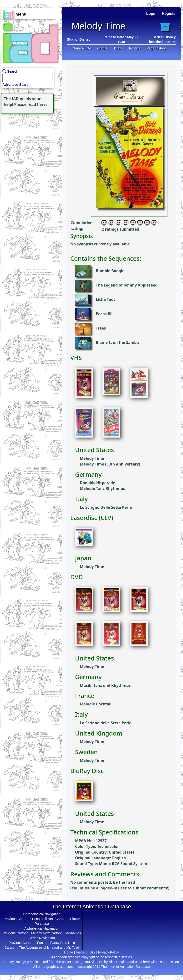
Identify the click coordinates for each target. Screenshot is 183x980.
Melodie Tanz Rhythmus (102, 488)
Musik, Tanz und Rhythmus (105, 685)
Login (152, 14)
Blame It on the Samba (117, 342)
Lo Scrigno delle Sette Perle (106, 723)
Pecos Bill (105, 314)
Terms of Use (86, 952)
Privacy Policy (109, 952)
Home (69, 952)
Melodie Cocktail (96, 704)
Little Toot (105, 299)
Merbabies (73, 933)
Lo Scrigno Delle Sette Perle (106, 507)
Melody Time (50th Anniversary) (110, 464)
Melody (37, 933)
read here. (37, 104)
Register (169, 14)
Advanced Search (16, 85)
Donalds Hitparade (98, 483)
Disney (85, 39)
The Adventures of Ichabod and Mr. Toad (49, 948)
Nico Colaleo (118, 962)
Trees (101, 328)
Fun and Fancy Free (52, 943)
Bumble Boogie (110, 271)
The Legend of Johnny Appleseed (127, 285)
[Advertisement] (30, 145)
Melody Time (92, 458)
